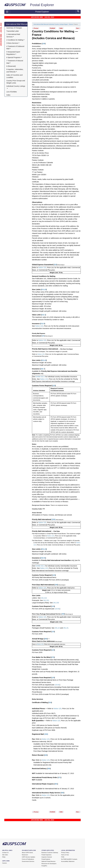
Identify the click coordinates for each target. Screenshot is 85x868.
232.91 (43, 558)
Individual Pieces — (40, 709)
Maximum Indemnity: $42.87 (42, 742)
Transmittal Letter (13, 31)
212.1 (43, 315)
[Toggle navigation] (7, 12)
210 (55, 265)
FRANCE (35, 158)
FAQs (4, 857)
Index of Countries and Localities (15, 76)
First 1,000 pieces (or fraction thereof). (46, 725)
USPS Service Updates (29, 857)
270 (53, 657)
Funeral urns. (37, 68)
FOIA (63, 857)
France (37, 35)
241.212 (44, 598)
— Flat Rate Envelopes (66, 349)
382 (62, 793)
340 (46, 755)
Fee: (34, 739)
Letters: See (37, 598)
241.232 (56, 603)
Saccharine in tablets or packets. (44, 99)
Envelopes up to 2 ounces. (41, 798)
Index (8, 95)
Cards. (34, 800)
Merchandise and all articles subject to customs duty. (40, 419)
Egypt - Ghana (69, 24)
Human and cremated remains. (43, 73)
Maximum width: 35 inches (41, 306)
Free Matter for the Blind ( (42, 657)
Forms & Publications (28, 859)
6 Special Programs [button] (13, 57)
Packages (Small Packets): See (43, 628)
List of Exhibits (12, 92)
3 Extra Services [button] (12, 43)
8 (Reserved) (11, 66)
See (33, 326)
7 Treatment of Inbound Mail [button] (15, 62)
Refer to (35, 268)
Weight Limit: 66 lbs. (56, 345)
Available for (37, 371)
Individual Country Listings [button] (16, 86)
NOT (34, 773)
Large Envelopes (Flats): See (43, 603)
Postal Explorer (42, 5)
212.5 (42, 324)
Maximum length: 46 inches (42, 304)
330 (46, 734)
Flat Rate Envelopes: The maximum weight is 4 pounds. (50, 352)
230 (54, 519)
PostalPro (44, 866)
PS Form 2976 (37, 634)
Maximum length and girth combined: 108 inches (49, 311)
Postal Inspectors (46, 855)
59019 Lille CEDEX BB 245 (42, 165)
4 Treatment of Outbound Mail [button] (16, 48)
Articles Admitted (39, 391)
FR (44, 509)
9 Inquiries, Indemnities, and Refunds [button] (15, 71)
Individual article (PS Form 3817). (44, 713)
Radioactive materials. (40, 97)
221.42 (44, 360)
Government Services (28, 861)
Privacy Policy (65, 853)
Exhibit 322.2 (40, 377)
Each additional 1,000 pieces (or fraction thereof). (49, 728)
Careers (4, 863)
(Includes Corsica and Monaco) (53, 38)
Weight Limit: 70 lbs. (56, 273)
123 (54, 386)
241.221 (46, 600)
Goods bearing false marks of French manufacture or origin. (53, 70)
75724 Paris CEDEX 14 (40, 155)
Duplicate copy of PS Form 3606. (44, 730)
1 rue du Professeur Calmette (42, 163)
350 (49, 769)
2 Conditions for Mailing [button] (15, 40)
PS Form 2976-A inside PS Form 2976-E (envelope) (50, 580)
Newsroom (25, 855)
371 (59, 777)
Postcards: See (38, 600)
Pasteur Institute (38, 151)
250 (63, 614)
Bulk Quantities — (39, 721)
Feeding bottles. (38, 65)
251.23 (66, 628)
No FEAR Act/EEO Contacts (69, 859)
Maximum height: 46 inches (42, 309)
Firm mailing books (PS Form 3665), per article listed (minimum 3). (56, 716)
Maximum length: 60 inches (42, 363)
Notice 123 (42, 268)
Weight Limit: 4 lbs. (56, 622)
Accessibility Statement (68, 861)
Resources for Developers (49, 864)
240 (56, 585)
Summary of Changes (14, 28)
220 (43, 336)
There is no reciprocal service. (59, 505)
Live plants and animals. (41, 80)
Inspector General (47, 857)
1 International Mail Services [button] (13, 36)
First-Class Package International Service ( (47, 614)
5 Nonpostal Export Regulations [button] (13, 53)
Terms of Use (65, 855)
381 (56, 784)
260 (46, 639)
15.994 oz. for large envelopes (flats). (56, 592)
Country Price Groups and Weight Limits (16, 82)
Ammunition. (36, 46)
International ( (37, 336)
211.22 (44, 289)
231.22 (44, 549)
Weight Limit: (47, 590)
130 (44, 44)
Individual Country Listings (56, 24)
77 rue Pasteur (37, 172)
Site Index (5, 855)
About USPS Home (27, 853)
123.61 (57, 609)
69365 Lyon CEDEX (39, 175)
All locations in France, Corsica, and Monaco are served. (52, 515)
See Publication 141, (39, 279)
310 (50, 702)
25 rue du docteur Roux (40, 153)
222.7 (42, 369)
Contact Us (5, 853)
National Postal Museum (48, 861)
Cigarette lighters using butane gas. (45, 63)
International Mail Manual (17, 24)
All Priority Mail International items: (44, 577)
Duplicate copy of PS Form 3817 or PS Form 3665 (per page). (54, 718)
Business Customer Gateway (50, 853)
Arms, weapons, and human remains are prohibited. (50, 447)
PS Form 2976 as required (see (43, 609)
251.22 (57, 628)
